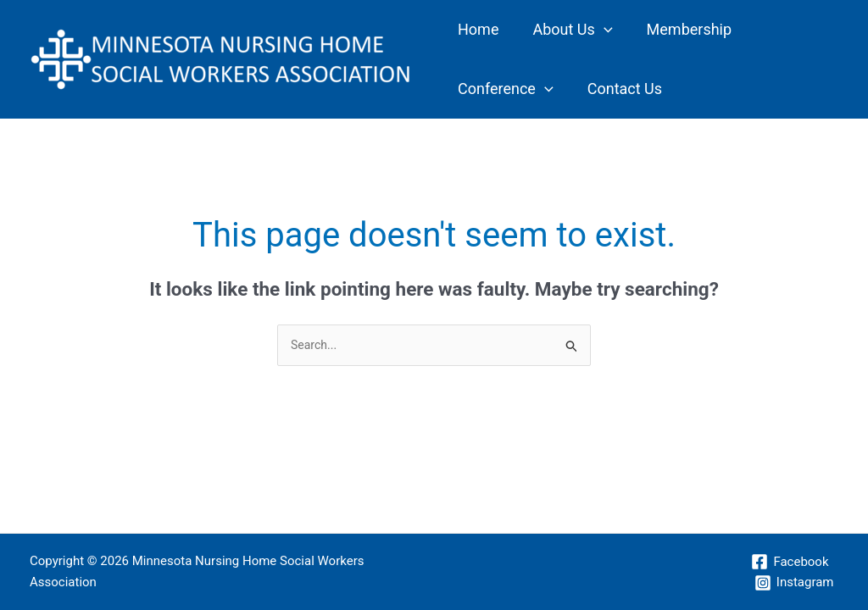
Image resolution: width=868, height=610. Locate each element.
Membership (647, 29)
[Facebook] (790, 562)
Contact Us (487, 89)
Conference (754, 30)
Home (470, 29)
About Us (547, 30)
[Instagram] (793, 583)
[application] (579, 30)
